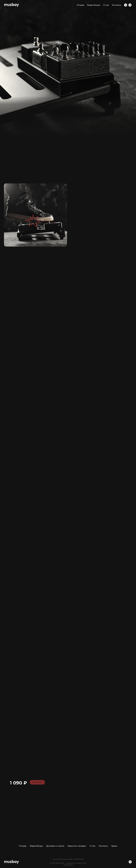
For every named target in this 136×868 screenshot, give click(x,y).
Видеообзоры (94, 5)
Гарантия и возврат (77, 846)
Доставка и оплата (55, 846)
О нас (106, 5)
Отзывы (80, 5)
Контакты (117, 5)
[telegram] (130, 5)
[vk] (126, 5)
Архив (114, 846)
